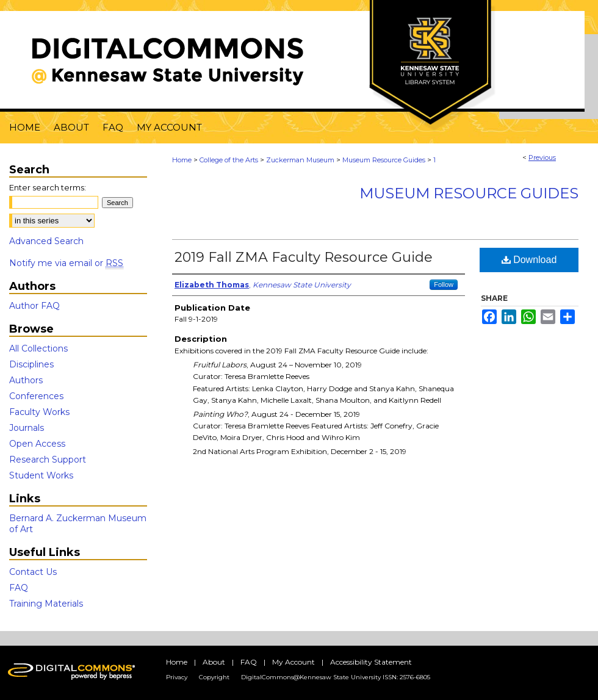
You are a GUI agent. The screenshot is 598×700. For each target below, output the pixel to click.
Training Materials (46, 604)
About (214, 662)
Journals (27, 428)
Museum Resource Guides (384, 160)
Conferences (36, 396)
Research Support (48, 460)
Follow (444, 284)
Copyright (214, 677)
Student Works (41, 475)
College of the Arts (229, 160)
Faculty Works (39, 412)
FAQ (19, 588)
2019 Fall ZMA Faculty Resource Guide (304, 257)
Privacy (177, 677)
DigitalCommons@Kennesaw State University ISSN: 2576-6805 (336, 677)
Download (529, 260)
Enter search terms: (48, 187)
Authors (26, 380)
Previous (542, 157)
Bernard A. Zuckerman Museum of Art (78, 524)
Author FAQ (34, 306)
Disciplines (31, 364)
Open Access (37, 444)
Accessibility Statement (371, 662)
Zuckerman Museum (300, 160)
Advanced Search (46, 241)
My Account (294, 662)
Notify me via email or (66, 263)
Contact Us (33, 572)
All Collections (38, 348)
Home (182, 160)
